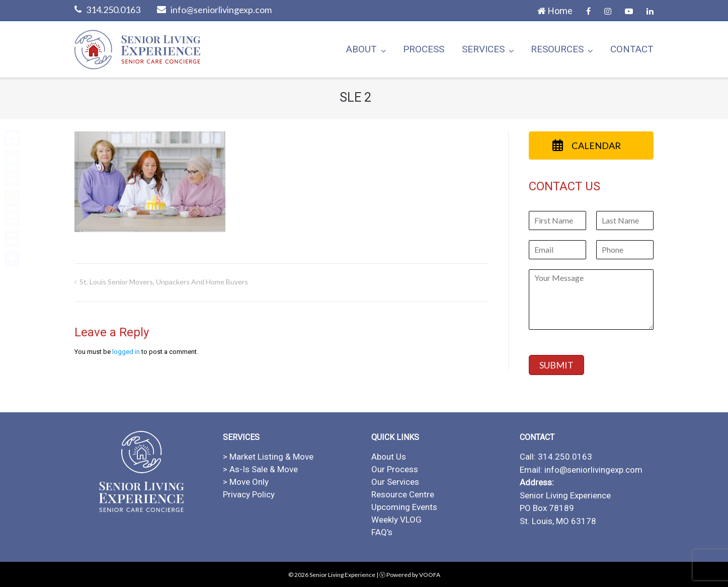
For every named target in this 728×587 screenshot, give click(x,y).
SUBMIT (556, 365)
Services (483, 49)
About (361, 49)
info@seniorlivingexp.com (221, 10)
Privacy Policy (249, 494)
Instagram (608, 11)
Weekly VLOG (396, 520)
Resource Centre (403, 494)
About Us (389, 457)
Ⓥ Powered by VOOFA (410, 575)
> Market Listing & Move (268, 457)
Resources (557, 49)
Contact (632, 49)
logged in (126, 352)
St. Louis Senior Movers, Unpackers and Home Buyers (164, 282)
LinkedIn (650, 11)
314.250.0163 (113, 10)
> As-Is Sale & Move (260, 469)
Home (555, 11)
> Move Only (246, 482)
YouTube (629, 11)
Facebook (588, 11)
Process (424, 49)
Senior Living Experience (342, 575)
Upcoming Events (404, 507)
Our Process (395, 469)
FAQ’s (382, 532)
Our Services (395, 482)
